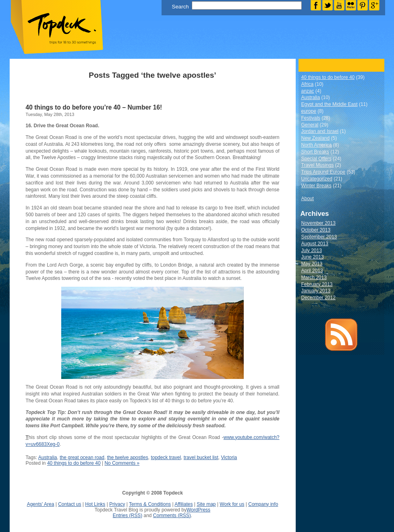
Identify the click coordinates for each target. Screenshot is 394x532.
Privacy (117, 504)
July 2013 (312, 250)
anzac (308, 91)
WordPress (198, 510)
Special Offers (316, 159)
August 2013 (315, 244)
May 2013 (312, 264)
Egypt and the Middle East (330, 104)
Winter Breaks (316, 186)
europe (309, 111)
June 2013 (313, 257)
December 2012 (318, 298)
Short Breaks (315, 152)
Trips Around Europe (323, 172)
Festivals (311, 118)
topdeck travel (166, 457)
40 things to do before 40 (74, 463)
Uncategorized (317, 179)
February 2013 (317, 284)
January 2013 (316, 291)
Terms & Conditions (150, 504)
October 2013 (316, 230)
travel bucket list (201, 457)
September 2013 (319, 237)
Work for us (232, 504)
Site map (206, 504)
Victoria (229, 457)
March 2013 (314, 277)
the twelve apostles (128, 457)
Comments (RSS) (172, 515)
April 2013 (312, 271)
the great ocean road (82, 457)
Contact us (69, 504)
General (310, 125)
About (308, 199)
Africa (308, 84)
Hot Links (95, 504)
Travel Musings (318, 165)
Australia (48, 457)
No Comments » (122, 463)
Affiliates (184, 504)
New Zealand (316, 138)
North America (317, 145)
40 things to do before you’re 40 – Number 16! (94, 107)
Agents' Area (41, 504)
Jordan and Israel (320, 131)
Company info (263, 504)
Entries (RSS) (128, 515)
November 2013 (318, 223)
